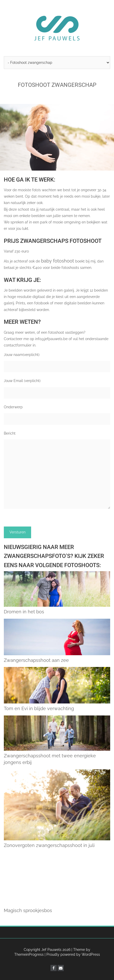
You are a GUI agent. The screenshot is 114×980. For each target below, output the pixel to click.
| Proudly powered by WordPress (72, 954)
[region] (57, 137)
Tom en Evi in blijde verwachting (39, 708)
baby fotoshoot (58, 261)
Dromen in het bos (24, 612)
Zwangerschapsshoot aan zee (36, 660)
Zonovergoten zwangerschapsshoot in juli (49, 845)
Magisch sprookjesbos (28, 910)
